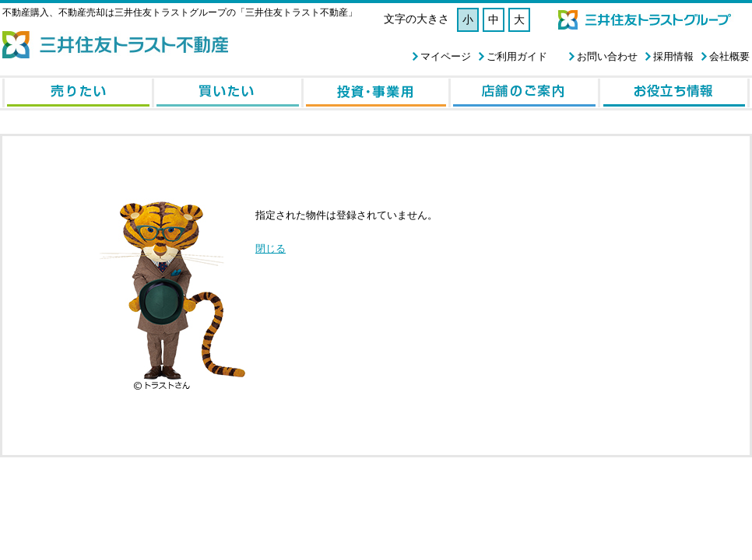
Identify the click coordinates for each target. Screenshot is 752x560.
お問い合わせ (607, 56)
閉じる (271, 248)
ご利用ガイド (517, 56)
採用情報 (673, 56)
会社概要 (729, 56)
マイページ (446, 56)
